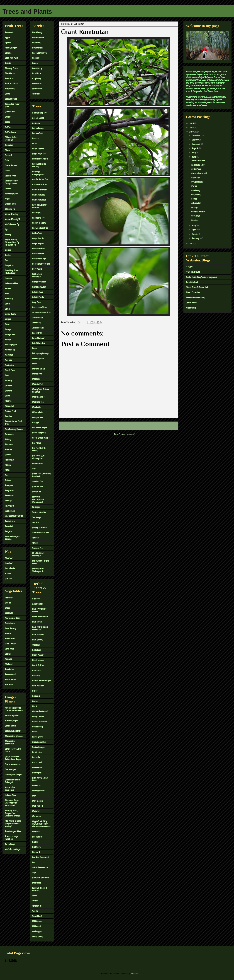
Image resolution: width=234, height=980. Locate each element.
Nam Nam (9, 355)
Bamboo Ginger (11, 721)
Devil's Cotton (38, 253)
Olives (7, 396)
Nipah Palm (10, 370)
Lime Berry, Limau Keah (40, 779)
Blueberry (37, 43)
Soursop (8, 501)
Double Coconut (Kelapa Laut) (12, 182)
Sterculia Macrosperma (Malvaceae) (38, 499)
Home (119, 426)
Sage (34, 872)
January (196, 238)
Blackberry (37, 32)
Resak (7, 470)
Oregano (36, 832)
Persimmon (10, 434)
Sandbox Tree (38, 481)
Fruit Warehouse (193, 272)
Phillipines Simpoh (40, 427)
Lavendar (37, 757)
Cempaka (36, 696)
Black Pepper (38, 655)
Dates (7, 171)
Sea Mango (37, 517)
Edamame (9, 613)
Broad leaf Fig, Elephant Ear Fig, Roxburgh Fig (12, 242)
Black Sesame (38, 660)
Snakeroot (37, 883)
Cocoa (7, 122)
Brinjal (8, 603)
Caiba (7, 94)
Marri (35, 364)
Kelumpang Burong (40, 353)
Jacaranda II (38, 328)
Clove (7, 150)
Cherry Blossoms (39, 223)
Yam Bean (9, 685)
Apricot (8, 43)
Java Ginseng (11, 628)
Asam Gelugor (11, 48)
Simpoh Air (37, 492)
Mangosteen (10, 334)
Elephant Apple (12, 194)
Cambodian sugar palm (12, 105)
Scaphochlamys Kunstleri (11, 838)
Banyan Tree (38, 133)
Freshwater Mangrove (37, 275)
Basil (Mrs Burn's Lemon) (39, 610)
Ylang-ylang (38, 937)
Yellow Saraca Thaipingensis (38, 570)
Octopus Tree (38, 417)
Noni (7, 375)
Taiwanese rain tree (41, 533)
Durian (8, 188)
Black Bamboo (38, 149)
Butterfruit (10, 89)
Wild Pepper (37, 931)
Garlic (35, 732)
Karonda (9, 278)
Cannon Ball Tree (39, 184)
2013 (192, 244)
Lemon (8, 304)
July (194, 152)
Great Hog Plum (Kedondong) (12, 272)
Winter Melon (11, 679)
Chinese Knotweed (40, 711)
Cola (7, 160)
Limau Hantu (10, 314)
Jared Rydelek (192, 282)
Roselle (35, 842)
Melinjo (8, 340)
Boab (34, 143)
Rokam (8, 480)
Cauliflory (37, 213)
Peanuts (8, 659)
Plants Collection (193, 292)
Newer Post (67, 426)
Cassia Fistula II (39, 200)
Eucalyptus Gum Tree (41, 264)
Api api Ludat (38, 118)
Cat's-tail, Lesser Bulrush (39, 206)
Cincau (35, 701)
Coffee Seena (10, 132)
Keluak (8, 288)
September (197, 144)
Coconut (8, 155)
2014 (192, 132)
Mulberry (36, 816)
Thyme (35, 901)
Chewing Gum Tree (40, 228)
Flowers (189, 267)
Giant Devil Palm (39, 282)
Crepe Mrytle (38, 243)
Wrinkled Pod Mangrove (38, 554)
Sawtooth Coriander (41, 878)
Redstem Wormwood (41, 857)
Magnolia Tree (38, 402)
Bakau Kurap (38, 128)
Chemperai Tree (39, 218)
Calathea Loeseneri (13, 731)
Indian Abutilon (39, 742)
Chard (8, 608)
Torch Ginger (10, 844)
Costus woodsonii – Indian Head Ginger (13, 758)
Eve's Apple (37, 269)
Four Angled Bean (13, 618)
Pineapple (9, 444)
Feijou (7, 199)
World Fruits (191, 308)
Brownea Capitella (40, 159)
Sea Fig (8, 234)
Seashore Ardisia (39, 512)
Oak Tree (9, 579)
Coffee (8, 127)
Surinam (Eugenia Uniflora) (40, 889)
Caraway (36, 676)
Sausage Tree (38, 487)
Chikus (8, 117)
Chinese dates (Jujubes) (11, 139)
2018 (192, 123)
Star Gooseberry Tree (14, 516)
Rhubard (9, 664)
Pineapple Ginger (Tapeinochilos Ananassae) (12, 803)
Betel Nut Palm (11, 58)
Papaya (8, 401)
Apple (7, 37)
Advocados (10, 32)
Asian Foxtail (38, 604)
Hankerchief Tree (40, 307)
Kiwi (7, 293)
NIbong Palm (38, 412)
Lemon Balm (37, 768)
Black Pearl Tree (39, 154)
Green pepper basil (40, 617)
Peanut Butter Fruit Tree (13, 423)
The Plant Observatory (196, 297)
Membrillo (37, 407)
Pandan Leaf (38, 837)
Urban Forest (192, 303)
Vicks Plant (37, 916)
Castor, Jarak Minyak (42, 681)
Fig (6, 229)
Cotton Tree (37, 233)
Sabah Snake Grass (40, 867)
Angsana (36, 123)
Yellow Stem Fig (11, 214)
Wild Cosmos (37, 921)
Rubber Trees (38, 463)
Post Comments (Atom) (125, 434)
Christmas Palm (39, 248)
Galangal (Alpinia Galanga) (12, 781)
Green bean (10, 623)
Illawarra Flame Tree (41, 312)
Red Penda (37, 443)
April (194, 230)
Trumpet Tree (38, 548)
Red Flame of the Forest (39, 449)
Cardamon (37, 670)
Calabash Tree (11, 99)
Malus (8, 324)
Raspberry (37, 78)
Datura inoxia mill (40, 722)
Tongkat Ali (37, 906)
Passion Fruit (10, 411)
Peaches (8, 416)
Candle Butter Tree (40, 179)
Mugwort (36, 811)
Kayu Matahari (39, 338)
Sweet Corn (10, 669)
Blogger (134, 974)
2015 (192, 128)
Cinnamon (9, 145)
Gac (7, 260)
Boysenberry (38, 48)
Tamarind (9, 526)
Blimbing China (11, 68)
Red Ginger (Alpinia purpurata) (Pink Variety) (13, 823)
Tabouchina (10, 521)
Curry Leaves (38, 716)
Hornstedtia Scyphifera (10, 789)
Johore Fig (37, 323)
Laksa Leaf (37, 762)
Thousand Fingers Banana (12, 538)
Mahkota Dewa (39, 791)
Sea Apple (9, 485)
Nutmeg (8, 380)
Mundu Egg (10, 350)
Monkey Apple (11, 345)
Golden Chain (38, 292)
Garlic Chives (38, 737)
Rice (7, 475)
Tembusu (36, 538)
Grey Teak (37, 302)
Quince (8, 455)
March (195, 234)
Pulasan (8, 449)
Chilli (34, 706)
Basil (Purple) (38, 635)
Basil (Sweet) (38, 640)
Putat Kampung (39, 433)
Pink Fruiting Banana (14, 429)
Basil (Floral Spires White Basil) (40, 628)
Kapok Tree (37, 333)
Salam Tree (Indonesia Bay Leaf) (41, 475)
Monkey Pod (37, 384)
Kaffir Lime (37, 752)
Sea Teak (36, 522)
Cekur (35, 691)
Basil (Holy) (37, 622)
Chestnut (9, 558)
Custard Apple (11, 165)
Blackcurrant (38, 37)
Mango (8, 329)
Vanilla (35, 911)
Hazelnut (9, 563)
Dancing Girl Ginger (13, 775)
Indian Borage (38, 747)
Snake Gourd (10, 674)
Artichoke (9, 598)
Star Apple (10, 506)
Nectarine (9, 365)
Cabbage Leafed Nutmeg (39, 165)
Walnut (8, 573)
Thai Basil (36, 645)
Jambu (8, 255)
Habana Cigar (11, 795)
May (194, 225)
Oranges (9, 386)
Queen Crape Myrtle (41, 438)
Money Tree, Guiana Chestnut (41, 390)
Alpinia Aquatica (12, 715)
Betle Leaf (37, 650)
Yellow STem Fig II (12, 219)
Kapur (35, 348)
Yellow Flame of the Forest (41, 562)
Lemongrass (37, 773)
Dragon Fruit (11, 176)
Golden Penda (38, 297)
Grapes (35, 63)
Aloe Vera (36, 599)
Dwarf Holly (38, 727)
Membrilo (36, 379)
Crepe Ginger (11, 769)
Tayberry (36, 94)
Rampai (8, 465)
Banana (8, 53)
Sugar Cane (10, 511)
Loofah (8, 654)
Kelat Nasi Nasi (39, 343)
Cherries (36, 58)
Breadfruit (10, 78)
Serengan (36, 507)
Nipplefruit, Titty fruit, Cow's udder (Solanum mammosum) (41, 824)
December (196, 135)
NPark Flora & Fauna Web (197, 287)
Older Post (170, 426)
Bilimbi (8, 63)
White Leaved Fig (12, 224)
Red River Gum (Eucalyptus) (38, 457)
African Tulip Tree (40, 113)
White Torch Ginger (13, 849)
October (195, 140)
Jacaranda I (38, 318)
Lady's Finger (11, 644)
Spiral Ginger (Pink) (13, 831)
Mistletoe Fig (38, 806)
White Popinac (38, 358)
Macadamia (10, 568)
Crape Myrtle (38, 238)
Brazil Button (38, 665)
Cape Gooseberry (39, 53)
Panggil (36, 422)
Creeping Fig (10, 204)
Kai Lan (8, 633)
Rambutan (9, 460)
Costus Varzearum (13, 764)
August (195, 148)
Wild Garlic (37, 926)
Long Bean (9, 649)
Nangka (8, 360)
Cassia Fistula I (39, 195)
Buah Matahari (11, 83)
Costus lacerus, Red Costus (13, 750)
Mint (34, 796)
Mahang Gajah (39, 369)
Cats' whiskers (38, 686)
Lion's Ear (36, 785)
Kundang (9, 299)
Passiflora (37, 73)
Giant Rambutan (39, 287)
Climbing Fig (10, 209)
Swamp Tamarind (39, 528)
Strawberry (37, 89)
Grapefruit (10, 265)
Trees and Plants (27, 12)
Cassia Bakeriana (40, 190)
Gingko (8, 250)
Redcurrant (37, 83)
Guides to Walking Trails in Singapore (201, 277)
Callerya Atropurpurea (38, 173)
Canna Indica (11, 726)
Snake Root (10, 495)
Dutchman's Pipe (39, 259)
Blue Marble (10, 73)
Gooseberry (37, 68)
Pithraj (8, 439)
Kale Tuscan (10, 638)
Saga (34, 468)
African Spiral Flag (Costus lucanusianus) (14, 709)
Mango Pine (37, 374)
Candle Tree (10, 112)
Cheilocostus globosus (14, 736)
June (194, 157)
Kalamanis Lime (12, 283)
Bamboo (36, 138)
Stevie (35, 896)
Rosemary (36, 847)
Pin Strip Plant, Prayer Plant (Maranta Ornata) (13, 813)
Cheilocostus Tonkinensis (10, 742)
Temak (35, 543)
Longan (8, 319)
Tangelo (8, 531)
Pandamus (9, 406)
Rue (34, 862)
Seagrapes (9, 490)
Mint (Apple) (38, 801)
